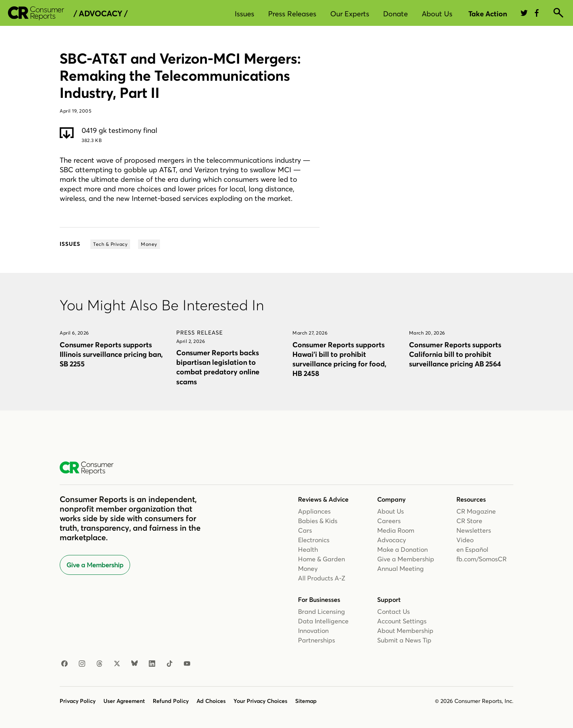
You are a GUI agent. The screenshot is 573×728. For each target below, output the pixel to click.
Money (308, 568)
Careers (389, 521)
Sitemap (306, 701)
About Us (437, 14)
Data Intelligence (323, 621)
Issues (245, 14)
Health (308, 549)
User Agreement (124, 701)
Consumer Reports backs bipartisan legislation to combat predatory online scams (218, 367)
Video (465, 540)
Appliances (314, 511)
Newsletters (474, 530)
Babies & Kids (318, 521)
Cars (305, 530)
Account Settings (402, 621)
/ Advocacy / (100, 14)
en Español (472, 549)
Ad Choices (211, 701)
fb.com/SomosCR (481, 559)
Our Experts (350, 14)
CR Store (469, 521)
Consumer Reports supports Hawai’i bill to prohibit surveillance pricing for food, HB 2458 (339, 359)
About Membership (405, 631)
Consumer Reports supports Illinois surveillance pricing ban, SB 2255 (111, 354)
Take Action (488, 14)
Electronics (314, 540)
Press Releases (292, 14)
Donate (396, 14)
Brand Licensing (322, 611)
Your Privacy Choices (260, 701)
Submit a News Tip (404, 640)
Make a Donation (402, 549)
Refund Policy (171, 701)
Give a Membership (95, 565)
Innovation (313, 631)
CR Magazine (476, 511)
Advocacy (392, 540)
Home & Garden (322, 559)
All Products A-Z (322, 578)
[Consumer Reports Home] (91, 468)
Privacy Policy (78, 701)
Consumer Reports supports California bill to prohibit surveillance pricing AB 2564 (455, 354)
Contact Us (394, 611)
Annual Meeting (401, 568)
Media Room (396, 530)
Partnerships (317, 640)
